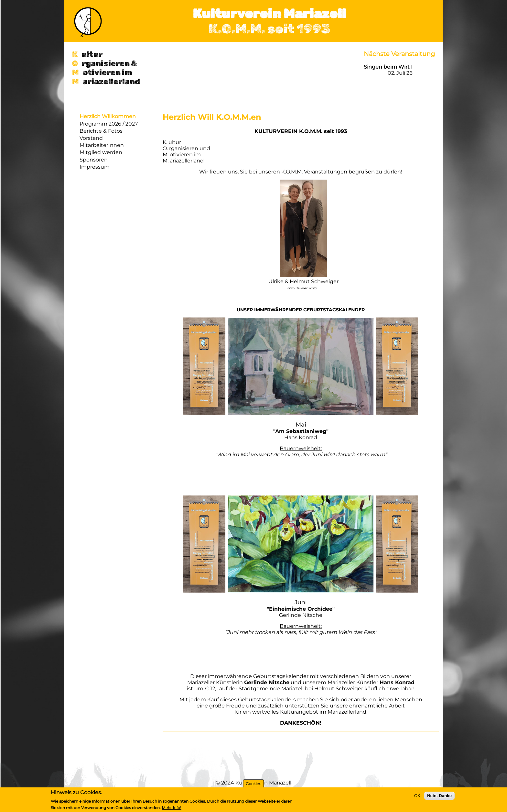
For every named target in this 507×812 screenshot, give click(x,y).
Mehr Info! (172, 808)
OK (417, 796)
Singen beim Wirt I (388, 67)
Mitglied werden (101, 152)
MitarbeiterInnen (102, 145)
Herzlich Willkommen (108, 116)
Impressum (95, 167)
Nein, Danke (439, 796)
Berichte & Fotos (101, 131)
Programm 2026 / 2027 (109, 124)
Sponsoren (94, 160)
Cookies (253, 784)
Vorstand (91, 138)
